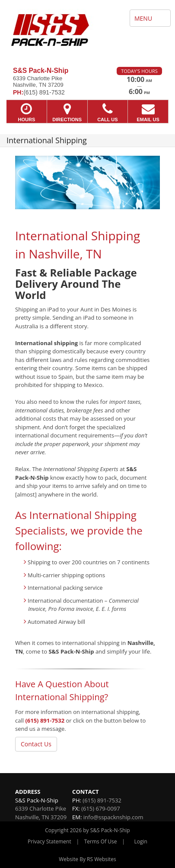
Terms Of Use (101, 841)
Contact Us (36, 744)
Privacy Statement (49, 841)
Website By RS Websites (87, 859)
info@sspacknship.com (113, 817)
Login (141, 841)
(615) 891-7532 (45, 720)
